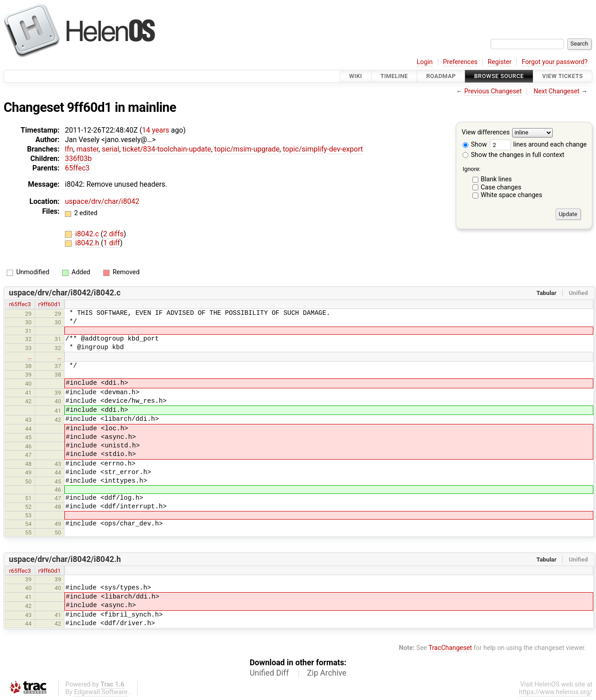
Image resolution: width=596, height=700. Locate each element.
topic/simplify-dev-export (323, 149)
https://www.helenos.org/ (556, 692)
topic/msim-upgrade (247, 149)
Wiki (355, 76)
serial (111, 149)
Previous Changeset (493, 91)
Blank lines (496, 179)
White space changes (511, 195)
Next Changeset (556, 91)
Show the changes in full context (513, 155)
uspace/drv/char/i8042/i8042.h (65, 559)
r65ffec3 (20, 304)
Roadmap (441, 76)
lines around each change (538, 145)
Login (425, 62)
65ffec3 (77, 168)
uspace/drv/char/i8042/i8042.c (65, 293)
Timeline (394, 76)
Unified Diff (269, 673)
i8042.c (88, 234)
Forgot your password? (555, 62)
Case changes (501, 187)
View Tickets (563, 76)
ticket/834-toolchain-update (167, 149)
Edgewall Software (101, 692)
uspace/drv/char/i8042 (102, 201)
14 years (156, 130)
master (87, 149)
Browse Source (499, 76)
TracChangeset (450, 648)
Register (500, 62)
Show (475, 145)
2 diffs (113, 234)
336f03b (78, 159)
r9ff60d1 (50, 304)
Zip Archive (327, 673)
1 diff (112, 243)
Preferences (460, 62)
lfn (69, 149)
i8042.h (88, 243)
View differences (486, 133)
